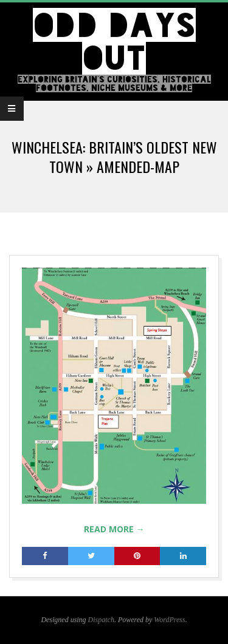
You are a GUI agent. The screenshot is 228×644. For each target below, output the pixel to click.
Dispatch (101, 620)
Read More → (114, 529)
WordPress (169, 620)
